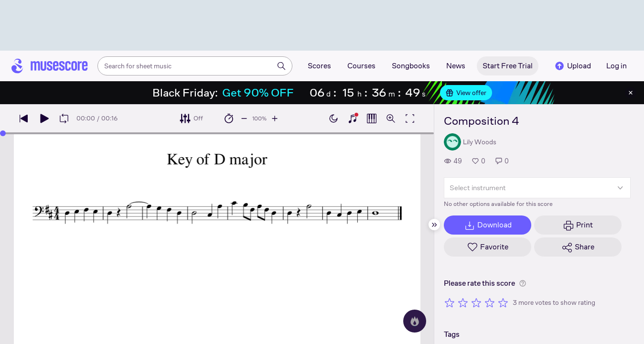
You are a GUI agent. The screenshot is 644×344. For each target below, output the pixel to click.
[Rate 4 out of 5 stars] (490, 302)
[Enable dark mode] (333, 118)
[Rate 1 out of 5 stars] (450, 302)
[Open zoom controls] (391, 118)
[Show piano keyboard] (353, 118)
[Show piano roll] (372, 118)
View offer (466, 93)
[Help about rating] (523, 283)
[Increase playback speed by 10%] (275, 118)
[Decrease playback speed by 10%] (244, 118)
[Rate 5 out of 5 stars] (503, 302)
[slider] (3, 133)
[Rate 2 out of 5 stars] (463, 302)
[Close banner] (631, 93)
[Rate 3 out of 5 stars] (476, 302)
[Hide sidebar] (434, 225)
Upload (572, 66)
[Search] (281, 66)
